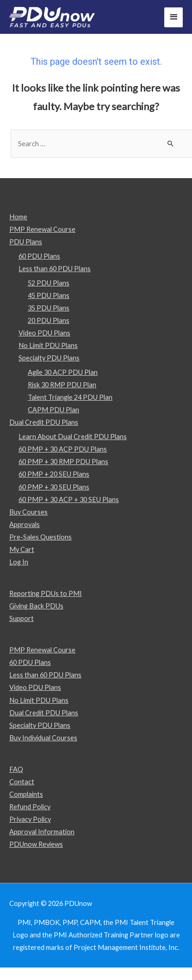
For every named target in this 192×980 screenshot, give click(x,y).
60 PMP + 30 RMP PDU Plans (63, 462)
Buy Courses (28, 512)
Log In (19, 562)
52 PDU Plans (49, 283)
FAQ (16, 769)
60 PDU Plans (39, 256)
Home (18, 217)
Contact (22, 782)
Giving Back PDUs (36, 606)
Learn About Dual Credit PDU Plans (73, 437)
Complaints (26, 794)
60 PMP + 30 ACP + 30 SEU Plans (69, 499)
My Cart (22, 549)
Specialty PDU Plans (49, 358)
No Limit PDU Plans (48, 345)
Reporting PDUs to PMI (46, 593)
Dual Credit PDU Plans (44, 422)
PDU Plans (26, 242)
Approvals (25, 524)
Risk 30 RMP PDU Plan (62, 385)
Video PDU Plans (44, 333)
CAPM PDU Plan (53, 410)
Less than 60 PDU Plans (55, 269)
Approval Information (42, 832)
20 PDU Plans (49, 320)
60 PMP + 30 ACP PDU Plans (63, 449)
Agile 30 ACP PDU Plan (63, 372)
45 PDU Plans (49, 295)
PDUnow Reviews (36, 844)
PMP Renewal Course (42, 229)
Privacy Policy (30, 819)
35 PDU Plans (49, 308)
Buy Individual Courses (43, 738)
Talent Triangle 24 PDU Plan (70, 397)
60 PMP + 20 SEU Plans (54, 474)
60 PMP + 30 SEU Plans (54, 487)
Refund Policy (30, 807)
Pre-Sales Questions (40, 537)
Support (22, 618)
